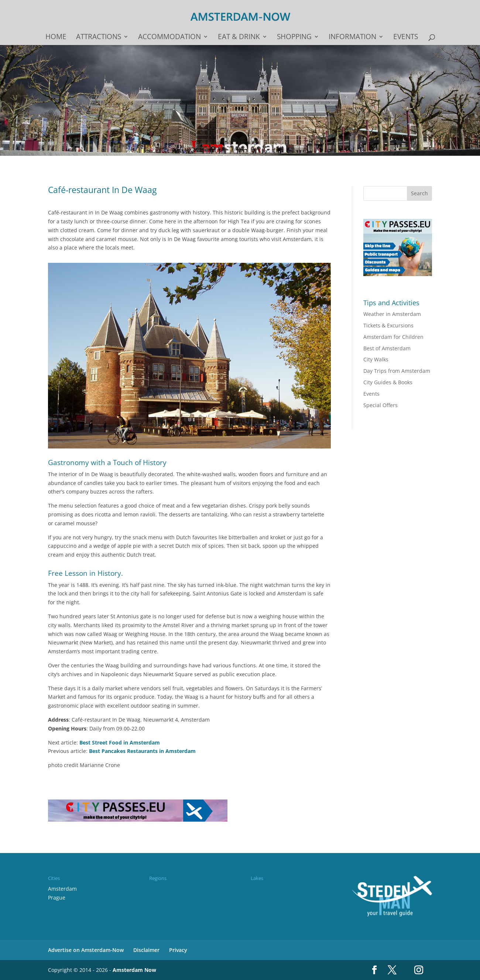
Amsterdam (62, 889)
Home (56, 38)
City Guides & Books (388, 382)
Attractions (99, 38)
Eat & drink (239, 38)
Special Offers (380, 405)
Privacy (178, 950)
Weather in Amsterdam (392, 314)
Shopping (294, 38)
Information (352, 38)
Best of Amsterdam (387, 348)
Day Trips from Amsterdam (397, 371)
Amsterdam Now (134, 970)
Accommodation (169, 38)
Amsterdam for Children (393, 337)
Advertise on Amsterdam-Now (86, 950)
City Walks (376, 359)
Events (406, 38)
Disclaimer (146, 950)
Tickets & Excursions (388, 325)
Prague (57, 898)
